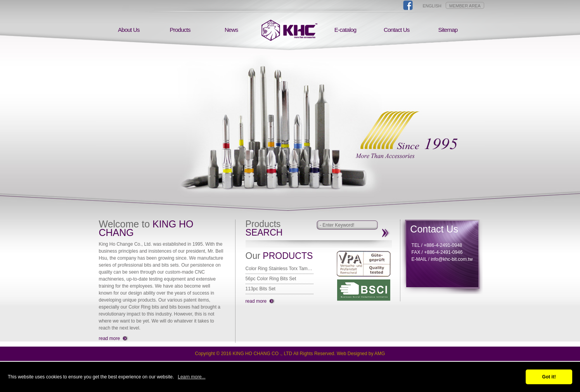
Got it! (549, 377)
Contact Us (397, 30)
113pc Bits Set (261, 289)
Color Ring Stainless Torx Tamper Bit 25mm (280, 269)
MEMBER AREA (465, 6)
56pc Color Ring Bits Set (271, 279)
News (231, 30)
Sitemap (448, 30)
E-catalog (345, 30)
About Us (129, 30)
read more (110, 338)
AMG (380, 354)
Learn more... (191, 377)
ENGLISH (432, 6)
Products (180, 30)
